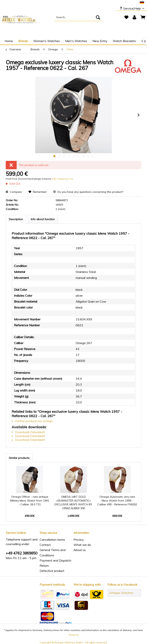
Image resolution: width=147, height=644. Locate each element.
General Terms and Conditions (53, 552)
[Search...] (78, 17)
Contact (45, 545)
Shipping (73, 635)
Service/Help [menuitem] (130, 8)
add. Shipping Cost (62, 179)
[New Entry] (100, 41)
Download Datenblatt (28, 432)
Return (44, 566)
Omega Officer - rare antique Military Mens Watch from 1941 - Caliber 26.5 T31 (30, 501)
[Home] (9, 41)
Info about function (43, 219)
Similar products (19, 458)
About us (80, 550)
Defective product (52, 571)
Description (16, 219)
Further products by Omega (32, 421)
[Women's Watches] (47, 41)
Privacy (79, 540)
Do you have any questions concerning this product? (88, 192)
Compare (14, 192)
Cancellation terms (52, 540)
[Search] (98, 17)
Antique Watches (121, 593)
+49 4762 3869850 (22, 553)
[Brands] (23, 41)
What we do (82, 545)
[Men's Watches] (76, 41)
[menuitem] (78, 17)
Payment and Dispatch (55, 560)
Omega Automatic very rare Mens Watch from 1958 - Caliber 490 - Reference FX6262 (117, 501)
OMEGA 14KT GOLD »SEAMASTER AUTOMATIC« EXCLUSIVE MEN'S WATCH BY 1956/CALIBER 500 (73, 502)
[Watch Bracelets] (124, 41)
